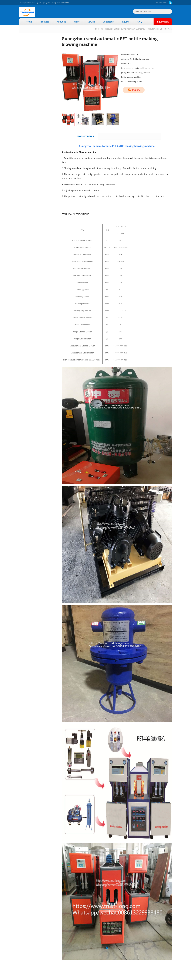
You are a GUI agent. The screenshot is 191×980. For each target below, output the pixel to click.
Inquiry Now (163, 22)
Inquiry (125, 22)
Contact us (159, 2)
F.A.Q (139, 22)
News (77, 22)
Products (44, 22)
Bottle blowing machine (124, 29)
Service (91, 22)
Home (29, 22)
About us (61, 22)
